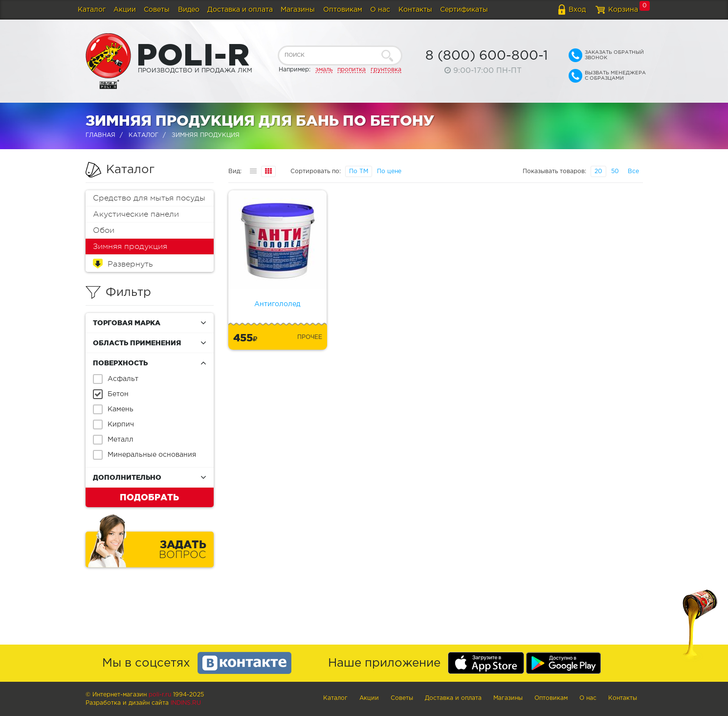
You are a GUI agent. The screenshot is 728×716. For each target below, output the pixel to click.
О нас (380, 10)
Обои (104, 230)
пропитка (352, 70)
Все (633, 171)
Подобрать (149, 497)
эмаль (324, 70)
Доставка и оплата (240, 10)
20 (598, 171)
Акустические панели (136, 214)
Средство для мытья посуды (149, 198)
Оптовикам (343, 10)
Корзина (623, 10)
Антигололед (277, 304)
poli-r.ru (160, 695)
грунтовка (386, 70)
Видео (189, 10)
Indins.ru (186, 703)
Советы (157, 10)
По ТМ (359, 171)
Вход (577, 10)
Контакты (415, 10)
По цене (389, 171)
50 (615, 171)
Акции (125, 10)
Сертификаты (464, 10)
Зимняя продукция (130, 246)
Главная (100, 135)
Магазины (298, 10)
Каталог (92, 10)
